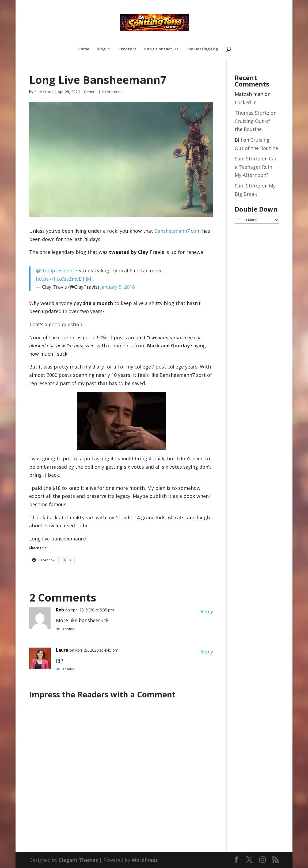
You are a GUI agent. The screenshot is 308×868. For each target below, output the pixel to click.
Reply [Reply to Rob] (207, 611)
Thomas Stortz (252, 113)
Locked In (246, 102)
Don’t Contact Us (161, 49)
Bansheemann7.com (178, 231)
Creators (127, 49)
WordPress (145, 860)
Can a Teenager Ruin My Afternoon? (256, 167)
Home (83, 49)
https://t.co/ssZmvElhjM (64, 279)
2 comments (113, 92)
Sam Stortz (44, 92)
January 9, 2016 (118, 287)
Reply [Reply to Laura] (207, 652)
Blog (101, 49)
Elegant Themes (78, 860)
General (91, 92)
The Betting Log (202, 49)
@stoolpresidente (56, 270)
